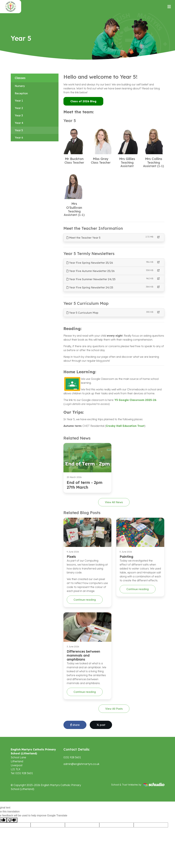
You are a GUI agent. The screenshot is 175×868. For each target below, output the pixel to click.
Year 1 (19, 101)
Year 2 (19, 108)
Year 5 (19, 130)
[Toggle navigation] (169, 7)
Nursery (20, 86)
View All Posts (114, 709)
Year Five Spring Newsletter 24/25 (90, 287)
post (101, 725)
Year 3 (19, 115)
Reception (21, 93)
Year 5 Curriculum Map (82, 313)
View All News (114, 502)
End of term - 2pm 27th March (85, 485)
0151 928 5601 (72, 757)
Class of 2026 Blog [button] (83, 101)
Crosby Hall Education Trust (125, 426)
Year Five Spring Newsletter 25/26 (90, 263)
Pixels (71, 557)
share (75, 725)
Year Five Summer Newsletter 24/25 (91, 279)
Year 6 (19, 138)
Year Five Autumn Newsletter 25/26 (90, 271)
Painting (126, 557)
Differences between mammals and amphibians (83, 655)
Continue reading (85, 600)
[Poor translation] (12, 820)
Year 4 (19, 123)
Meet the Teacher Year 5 (83, 238)
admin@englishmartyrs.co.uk (81, 764)
